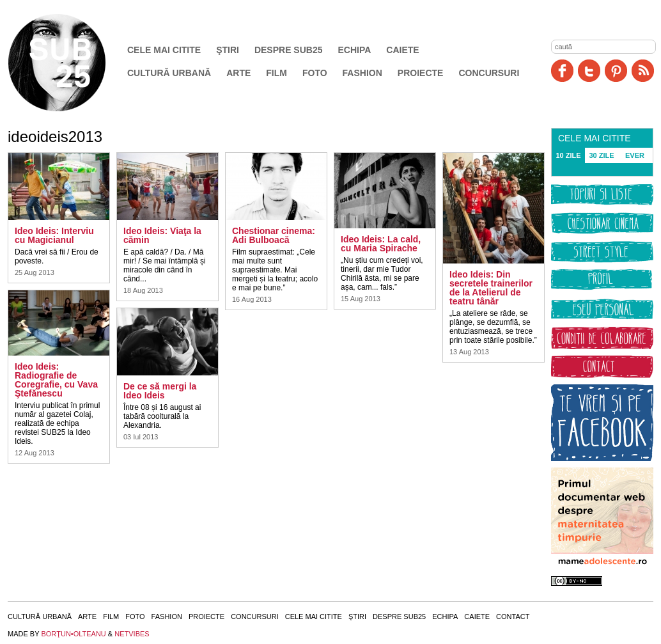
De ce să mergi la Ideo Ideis (160, 391)
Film (276, 73)
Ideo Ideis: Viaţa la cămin (162, 235)
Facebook (562, 71)
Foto (315, 73)
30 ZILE (601, 155)
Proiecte (421, 73)
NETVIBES (132, 634)
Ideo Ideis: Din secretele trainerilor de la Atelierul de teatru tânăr (491, 288)
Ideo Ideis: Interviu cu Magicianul (54, 235)
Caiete (402, 50)
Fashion (362, 73)
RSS (643, 71)
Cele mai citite (164, 50)
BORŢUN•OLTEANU (73, 634)
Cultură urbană (169, 73)
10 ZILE (568, 155)
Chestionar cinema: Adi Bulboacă (274, 235)
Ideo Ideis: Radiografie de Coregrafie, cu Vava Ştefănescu (56, 380)
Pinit (616, 71)
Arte (238, 73)
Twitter (589, 71)
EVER (635, 155)
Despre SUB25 (289, 50)
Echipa (355, 50)
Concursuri (489, 73)
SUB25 (72, 63)
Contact (513, 617)
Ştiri (228, 50)
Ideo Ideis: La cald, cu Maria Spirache (381, 244)
